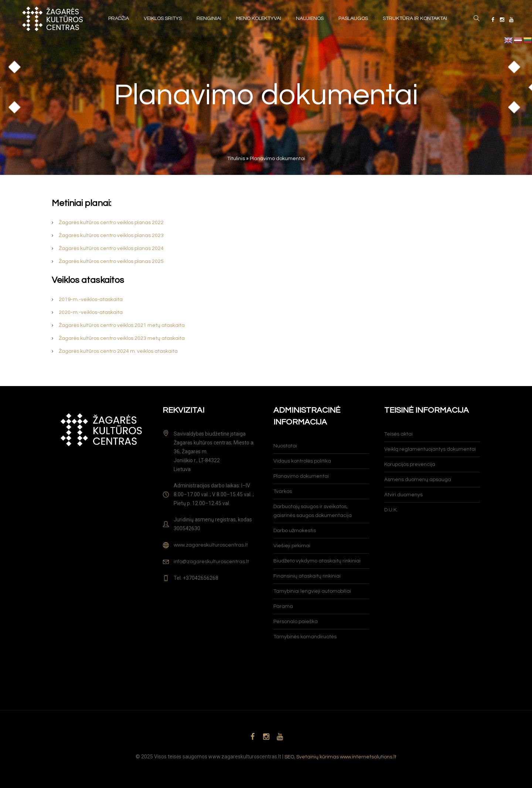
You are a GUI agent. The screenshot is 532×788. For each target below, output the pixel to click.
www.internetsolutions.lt (368, 757)
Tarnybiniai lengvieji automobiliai (312, 591)
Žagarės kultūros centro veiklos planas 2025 (111, 261)
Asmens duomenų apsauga (418, 480)
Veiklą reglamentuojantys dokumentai (430, 449)
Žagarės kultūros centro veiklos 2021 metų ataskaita (122, 325)
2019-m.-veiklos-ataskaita (91, 300)
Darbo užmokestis (295, 531)
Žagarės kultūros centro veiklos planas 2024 (111, 248)
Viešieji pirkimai (292, 546)
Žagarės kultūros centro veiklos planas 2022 (111, 223)
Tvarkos (283, 491)
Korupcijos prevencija (410, 464)
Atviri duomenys (403, 495)
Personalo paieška (296, 622)
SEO (289, 757)
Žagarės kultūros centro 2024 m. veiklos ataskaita (118, 351)
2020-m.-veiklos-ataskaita (91, 312)
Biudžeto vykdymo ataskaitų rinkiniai (317, 561)
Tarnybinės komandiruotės (305, 637)
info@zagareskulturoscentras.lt (211, 562)
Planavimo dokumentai (301, 476)
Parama (283, 606)
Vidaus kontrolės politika (302, 461)
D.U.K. (391, 510)
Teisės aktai (398, 434)
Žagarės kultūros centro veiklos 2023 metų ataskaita (122, 338)
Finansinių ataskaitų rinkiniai (307, 576)
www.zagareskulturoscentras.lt (211, 545)
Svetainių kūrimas (318, 757)
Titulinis (236, 159)
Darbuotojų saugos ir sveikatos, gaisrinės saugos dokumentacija (313, 511)
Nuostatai (285, 446)
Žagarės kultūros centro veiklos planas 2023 (111, 236)
